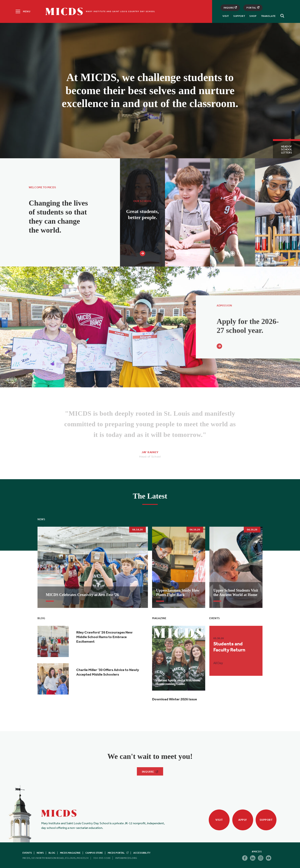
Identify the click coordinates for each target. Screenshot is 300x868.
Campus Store (94, 853)
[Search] (282, 16)
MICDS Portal (118, 853)
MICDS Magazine (70, 853)
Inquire (230, 8)
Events (27, 853)
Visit (226, 16)
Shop (253, 16)
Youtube (269, 858)
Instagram (261, 858)
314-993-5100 (102, 858)
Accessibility (142, 853)
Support (239, 16)
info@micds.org (126, 858)
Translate (268, 16)
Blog (52, 853)
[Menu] (23, 11)
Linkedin (253, 858)
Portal (253, 8)
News (40, 853)
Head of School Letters (287, 150)
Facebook (245, 858)
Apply (243, 820)
